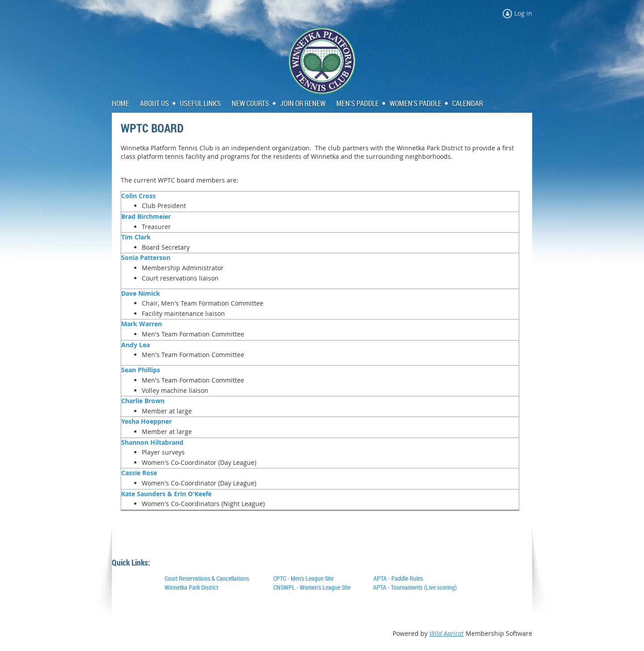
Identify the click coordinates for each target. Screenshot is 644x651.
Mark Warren (142, 324)
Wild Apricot (447, 633)
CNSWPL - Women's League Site (312, 587)
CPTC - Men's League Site (303, 578)
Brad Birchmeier (146, 216)
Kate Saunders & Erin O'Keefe (166, 494)
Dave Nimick (141, 293)
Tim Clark (136, 237)
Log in (523, 13)
